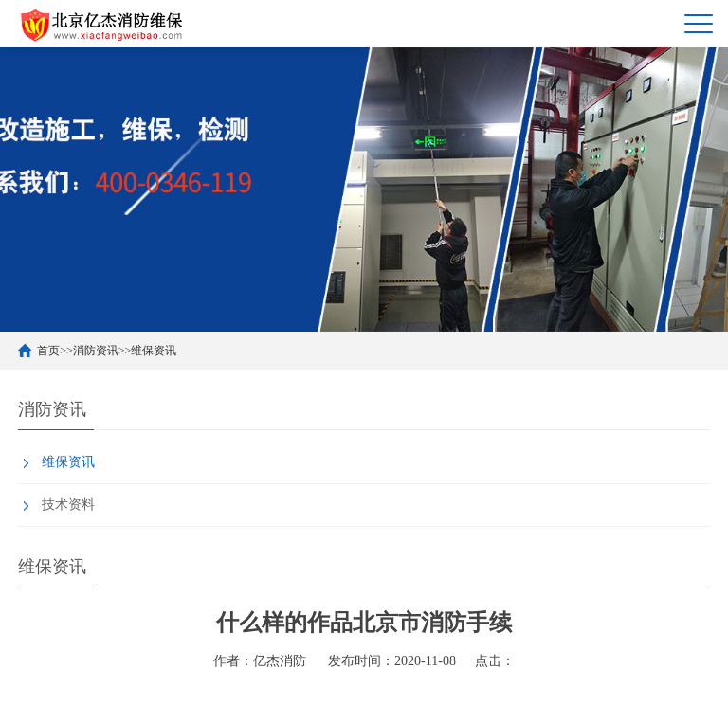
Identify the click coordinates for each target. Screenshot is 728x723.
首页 (48, 351)
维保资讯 (154, 351)
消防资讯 (96, 351)
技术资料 (68, 505)
